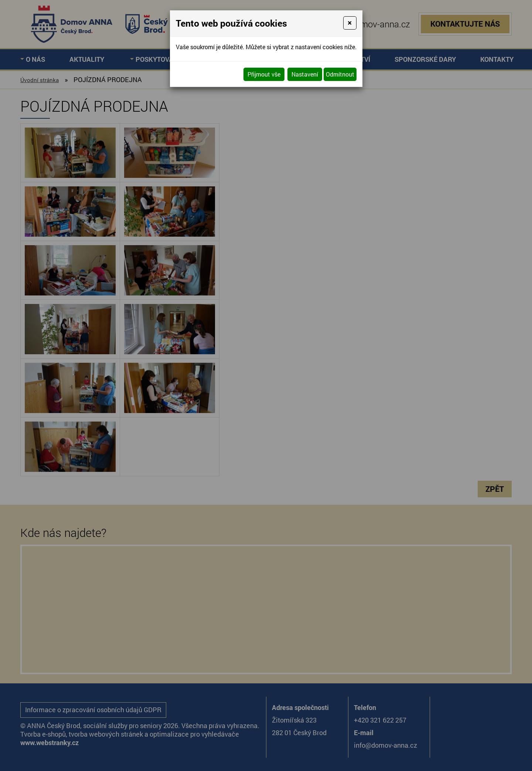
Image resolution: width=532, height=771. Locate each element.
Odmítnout (340, 74)
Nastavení (305, 74)
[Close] (350, 23)
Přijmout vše (264, 74)
